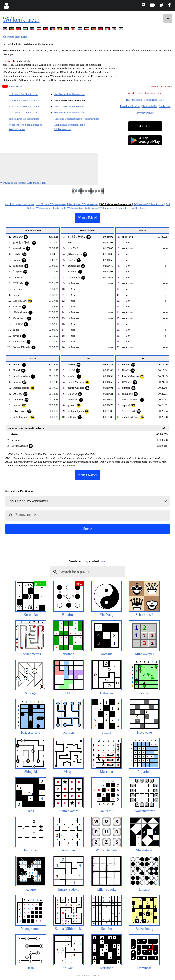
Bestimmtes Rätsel (154, 100)
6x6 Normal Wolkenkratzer (70, 112)
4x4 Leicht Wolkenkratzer (23, 94)
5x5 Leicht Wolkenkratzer (70, 100)
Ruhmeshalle (150, 106)
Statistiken (165, 106)
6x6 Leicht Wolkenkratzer (23, 112)
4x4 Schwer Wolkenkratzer (24, 100)
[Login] (6, 6)
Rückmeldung (134, 100)
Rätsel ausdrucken (130, 106)
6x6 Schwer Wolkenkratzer (24, 119)
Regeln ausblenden (162, 86)
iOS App (145, 126)
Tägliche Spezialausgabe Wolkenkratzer (77, 119)
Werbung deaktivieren (12, 183)
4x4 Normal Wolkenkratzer (70, 94)
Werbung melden (36, 183)
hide (104, 561)
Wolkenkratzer (21, 20)
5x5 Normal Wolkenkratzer (24, 106)
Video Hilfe (15, 86)
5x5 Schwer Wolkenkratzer (69, 106)
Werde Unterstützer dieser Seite (145, 93)
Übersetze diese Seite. (15, 37)
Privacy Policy (145, 113)
